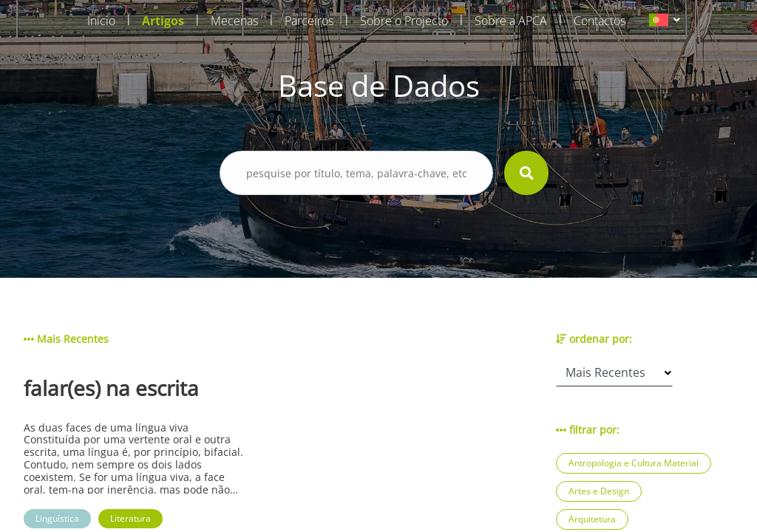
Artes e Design (599, 491)
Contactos (600, 21)
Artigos (163, 21)
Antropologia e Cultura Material (634, 463)
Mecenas (234, 21)
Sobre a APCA (511, 21)
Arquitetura (592, 519)
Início (101, 21)
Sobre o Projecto (404, 21)
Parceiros (309, 21)
